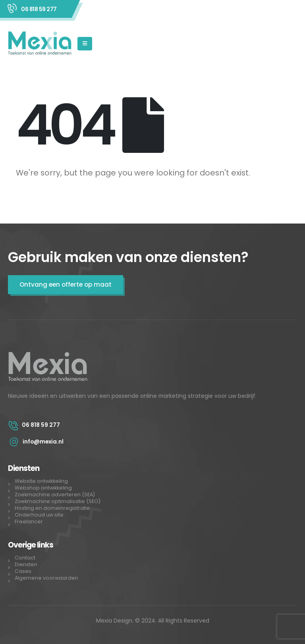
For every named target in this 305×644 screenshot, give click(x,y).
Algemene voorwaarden (46, 578)
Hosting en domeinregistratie (52, 508)
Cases (23, 571)
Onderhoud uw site (39, 515)
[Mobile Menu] (85, 44)
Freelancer (29, 522)
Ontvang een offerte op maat (66, 284)
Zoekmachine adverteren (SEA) (55, 495)
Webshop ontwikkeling (43, 488)
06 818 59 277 (39, 9)
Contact (25, 558)
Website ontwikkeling (41, 481)
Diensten (26, 564)
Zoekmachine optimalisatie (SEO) (58, 501)
